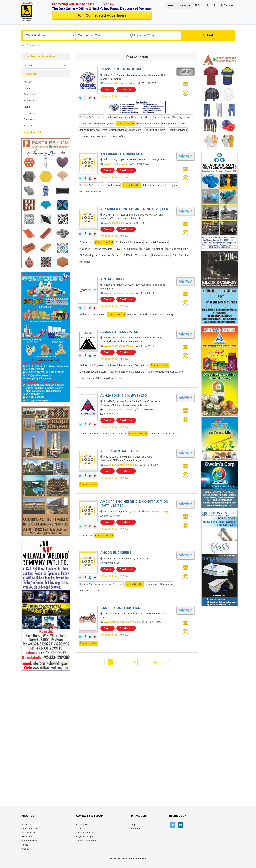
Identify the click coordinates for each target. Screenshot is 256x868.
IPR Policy (27, 837)
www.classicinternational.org (120, 83)
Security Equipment (155, 130)
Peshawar (29, 126)
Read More (126, 90)
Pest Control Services (114, 130)
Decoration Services (148, 124)
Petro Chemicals (181, 255)
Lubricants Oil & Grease (163, 433)
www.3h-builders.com (116, 164)
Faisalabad (30, 94)
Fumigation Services (173, 124)
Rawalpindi (30, 101)
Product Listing (29, 841)
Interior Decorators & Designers (161, 185)
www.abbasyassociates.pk (119, 346)
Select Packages (178, 5)
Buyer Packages (85, 837)
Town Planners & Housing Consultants (100, 378)
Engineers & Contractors (129, 242)
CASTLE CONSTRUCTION (120, 608)
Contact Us (82, 825)
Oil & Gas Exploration (152, 249)
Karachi (28, 82)
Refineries (85, 262)
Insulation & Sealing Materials (96, 249)
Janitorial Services (90, 130)
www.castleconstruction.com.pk (122, 622)
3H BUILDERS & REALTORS (122, 154)
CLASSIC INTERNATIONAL (121, 69)
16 (155, 662)
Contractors (113, 185)
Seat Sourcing (29, 833)
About (24, 825)
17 (162, 662)
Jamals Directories (86, 841)
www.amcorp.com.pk (157, 511)
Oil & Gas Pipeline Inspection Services (100, 255)
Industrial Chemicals (157, 242)
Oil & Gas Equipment (126, 249)
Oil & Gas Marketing (177, 249)
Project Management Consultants (165, 372)
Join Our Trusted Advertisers (102, 15)
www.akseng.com (114, 223)
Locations (31, 74)
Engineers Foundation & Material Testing (150, 315)
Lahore (28, 88)
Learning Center (30, 829)
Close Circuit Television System (97, 124)
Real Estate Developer (92, 192)
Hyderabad (30, 113)
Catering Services (183, 117)
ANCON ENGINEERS (116, 553)
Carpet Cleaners (162, 117)
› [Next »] (167, 662)
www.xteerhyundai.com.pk (119, 410)
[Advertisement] (46, 728)
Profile (108, 90)
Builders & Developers (92, 117)
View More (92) (32, 132)
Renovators (135, 130)
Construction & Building (40, 56)
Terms (25, 845)
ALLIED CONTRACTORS (119, 451)
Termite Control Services (93, 136)
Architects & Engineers (92, 315)
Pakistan (35, 45)
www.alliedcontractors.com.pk (121, 465)
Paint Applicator (161, 255)
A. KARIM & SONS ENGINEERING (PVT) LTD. (135, 209)
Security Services (177, 130)
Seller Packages (85, 833)
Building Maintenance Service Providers (128, 117)
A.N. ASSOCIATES (115, 279)
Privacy (25, 849)
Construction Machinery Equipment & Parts (103, 433)
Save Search (137, 57)
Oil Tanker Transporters (137, 255)
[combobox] (45, 65)
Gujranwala (30, 119)
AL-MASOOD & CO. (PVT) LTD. (124, 395)
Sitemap (80, 829)
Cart (198, 5)
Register (226, 5)
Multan (27, 107)
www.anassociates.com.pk (119, 293)
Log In (211, 5)
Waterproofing (117, 136)
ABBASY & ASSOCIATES (119, 332)
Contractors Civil (125, 124)
